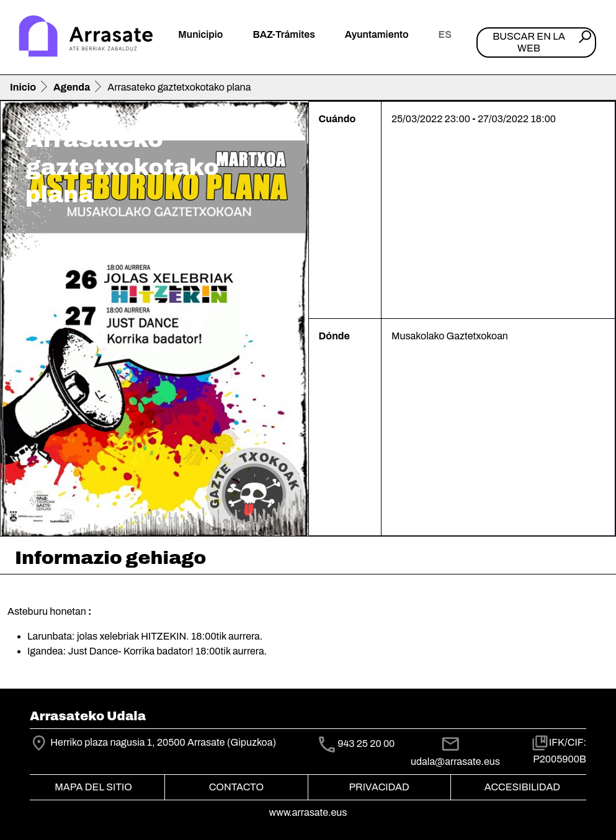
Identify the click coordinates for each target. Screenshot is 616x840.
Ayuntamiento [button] (377, 34)
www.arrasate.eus (308, 812)
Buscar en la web (529, 42)
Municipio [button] (200, 34)
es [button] (445, 34)
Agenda (72, 87)
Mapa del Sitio (93, 787)
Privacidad (379, 787)
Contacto (236, 787)
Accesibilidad (522, 787)
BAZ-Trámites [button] (283, 34)
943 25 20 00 (366, 744)
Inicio (23, 87)
